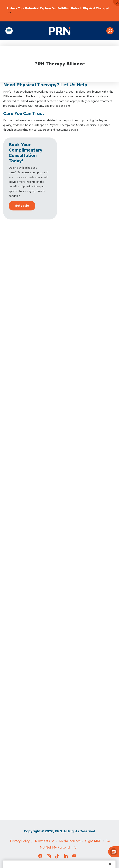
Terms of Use (44, 841)
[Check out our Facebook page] (40, 857)
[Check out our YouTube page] (74, 856)
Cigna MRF (93, 841)
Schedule (22, 206)
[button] (110, 31)
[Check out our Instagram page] (49, 857)
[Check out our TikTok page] (57, 857)
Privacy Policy (20, 841)
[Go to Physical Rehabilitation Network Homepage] (60, 31)
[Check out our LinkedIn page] (66, 857)
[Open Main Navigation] (9, 31)
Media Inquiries (70, 841)
